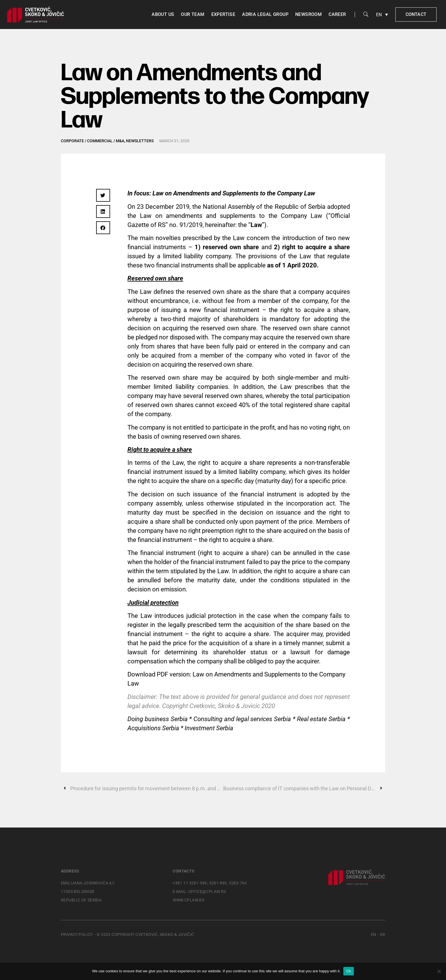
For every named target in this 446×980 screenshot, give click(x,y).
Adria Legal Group (265, 14)
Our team (193, 14)
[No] (439, 971)
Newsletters (140, 141)
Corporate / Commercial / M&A (93, 141)
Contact (416, 14)
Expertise (223, 14)
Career (337, 14)
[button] (103, 195)
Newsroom (308, 14)
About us (163, 14)
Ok (349, 971)
